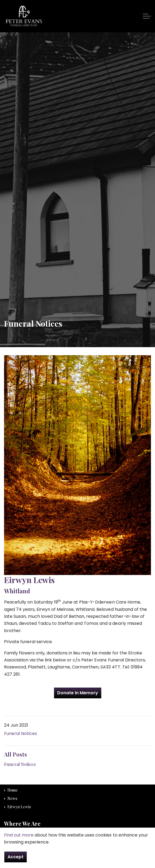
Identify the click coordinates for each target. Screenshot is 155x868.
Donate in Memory (78, 693)
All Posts (16, 754)
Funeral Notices (21, 733)
